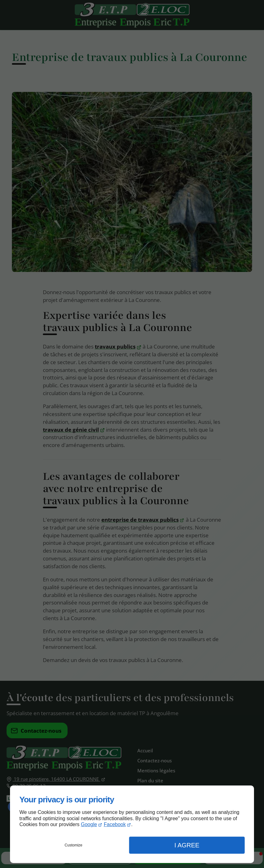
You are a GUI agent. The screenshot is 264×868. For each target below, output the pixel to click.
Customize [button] (74, 845)
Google (89, 824)
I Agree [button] (187, 845)
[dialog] (132, 824)
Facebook (115, 824)
